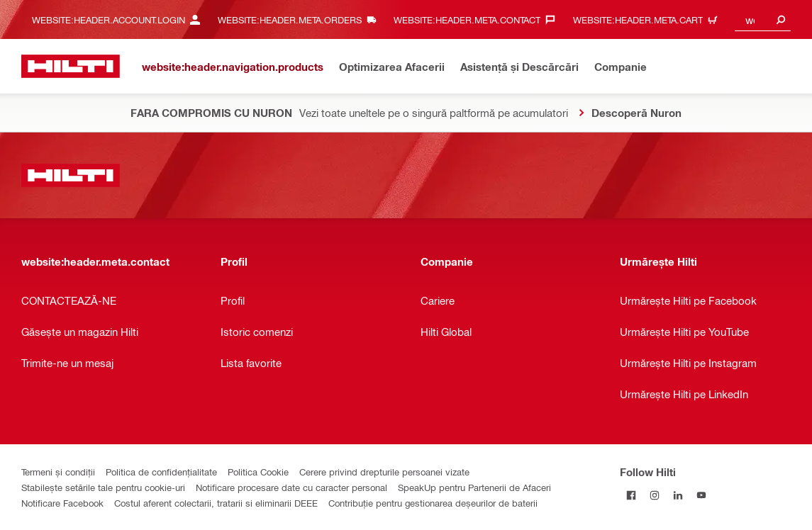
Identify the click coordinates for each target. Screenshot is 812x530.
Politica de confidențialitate (161, 472)
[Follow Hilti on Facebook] (632, 495)
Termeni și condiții (58, 472)
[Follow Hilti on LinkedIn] (678, 495)
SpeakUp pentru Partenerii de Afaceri (474, 487)
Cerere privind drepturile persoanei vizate (384, 472)
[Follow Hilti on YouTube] (702, 495)
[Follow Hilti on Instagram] (655, 495)
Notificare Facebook (62, 503)
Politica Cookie (258, 472)
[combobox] (763, 19)
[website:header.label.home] (71, 66)
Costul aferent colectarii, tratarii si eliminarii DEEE (216, 503)
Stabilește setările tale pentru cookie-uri (103, 487)
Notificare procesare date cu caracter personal (291, 487)
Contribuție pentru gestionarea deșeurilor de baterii (433, 503)
